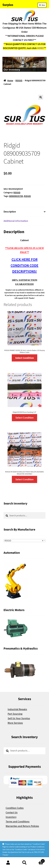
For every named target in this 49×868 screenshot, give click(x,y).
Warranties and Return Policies (22, 826)
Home (10, 80)
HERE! (41, 48)
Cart (39, 860)
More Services (15, 723)
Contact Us (12, 812)
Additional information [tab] (16, 221)
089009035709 (16, 196)
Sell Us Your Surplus (19, 718)
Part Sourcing (15, 714)
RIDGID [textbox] (24, 541)
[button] (41, 97)
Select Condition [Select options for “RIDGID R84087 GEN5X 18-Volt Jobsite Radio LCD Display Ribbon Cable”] (25, 358)
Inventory (11, 817)
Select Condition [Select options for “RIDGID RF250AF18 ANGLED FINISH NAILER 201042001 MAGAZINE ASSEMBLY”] (24, 479)
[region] (25, 64)
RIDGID (19, 80)
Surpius (8, 5)
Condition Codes (15, 808)
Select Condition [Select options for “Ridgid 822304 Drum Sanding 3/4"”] (24, 418)
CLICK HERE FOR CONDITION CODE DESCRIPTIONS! (24, 265)
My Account (8, 863)
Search (25, 863)
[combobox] (24, 541)
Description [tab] (10, 212)
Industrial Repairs (17, 709)
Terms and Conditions (18, 821)
